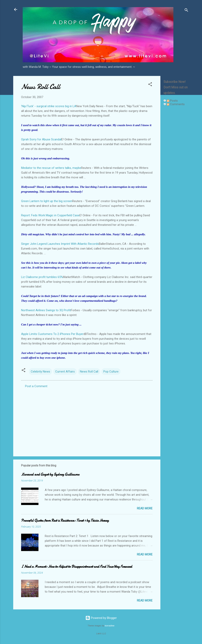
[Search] (186, 11)
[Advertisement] (176, 168)
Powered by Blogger (101, 618)
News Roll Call (89, 372)
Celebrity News (40, 372)
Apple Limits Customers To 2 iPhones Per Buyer (52, 334)
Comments (176, 104)
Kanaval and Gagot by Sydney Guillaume (50, 474)
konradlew (110, 626)
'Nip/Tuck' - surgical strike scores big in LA (49, 106)
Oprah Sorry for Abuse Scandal (41, 139)
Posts (172, 101)
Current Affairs (65, 372)
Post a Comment (36, 386)
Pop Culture (111, 372)
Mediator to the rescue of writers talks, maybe (51, 168)
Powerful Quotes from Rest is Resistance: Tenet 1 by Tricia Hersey (65, 521)
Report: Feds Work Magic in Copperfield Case (50, 215)
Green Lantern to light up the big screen (47, 201)
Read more (145, 508)
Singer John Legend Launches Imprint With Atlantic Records (60, 244)
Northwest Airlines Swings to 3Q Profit (46, 310)
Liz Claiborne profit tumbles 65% (42, 277)
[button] (150, 85)
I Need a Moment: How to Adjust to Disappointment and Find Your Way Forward (77, 567)
